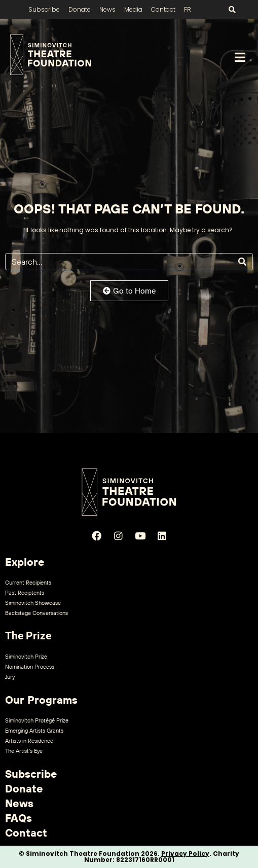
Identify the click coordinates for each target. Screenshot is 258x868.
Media (133, 9)
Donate (80, 9)
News (107, 9)
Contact (163, 9)
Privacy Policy (185, 854)
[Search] (242, 262)
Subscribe (44, 9)
